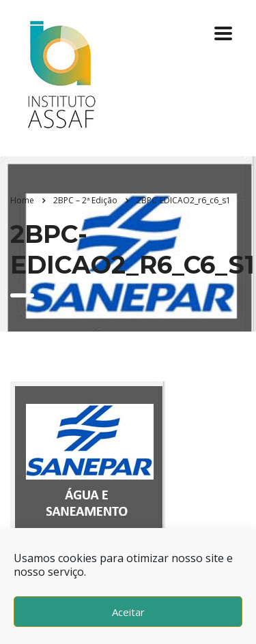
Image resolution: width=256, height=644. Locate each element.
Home (22, 200)
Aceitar (128, 612)
